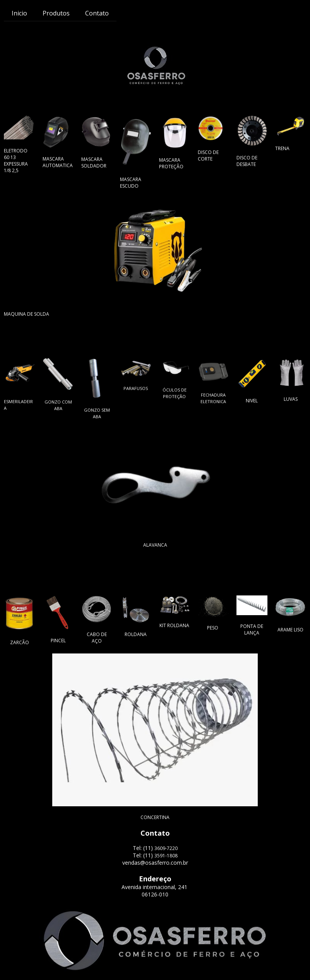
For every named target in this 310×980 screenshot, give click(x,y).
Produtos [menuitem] (56, 13)
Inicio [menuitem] (19, 13)
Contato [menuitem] (97, 13)
